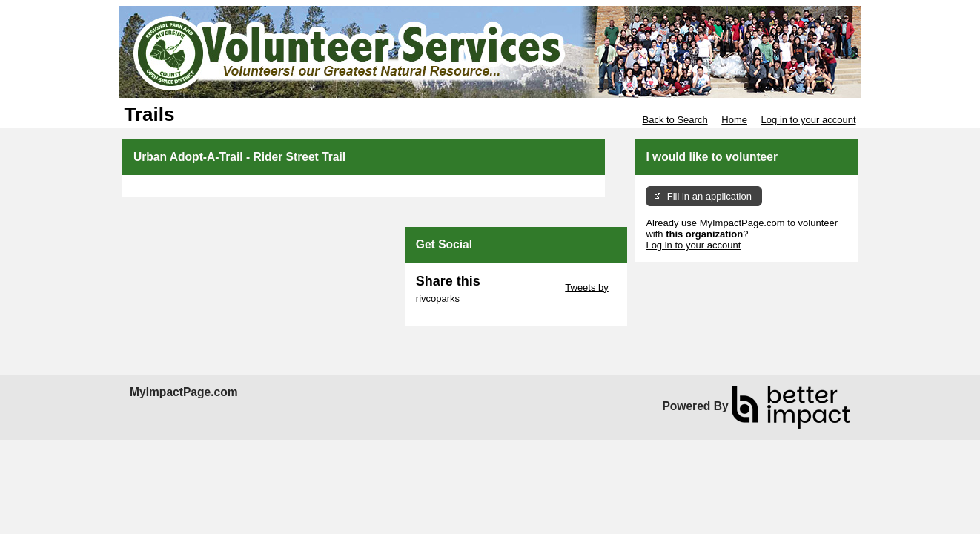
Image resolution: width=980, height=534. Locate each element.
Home (734, 120)
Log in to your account (809, 120)
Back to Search (675, 120)
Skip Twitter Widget (522, 287)
